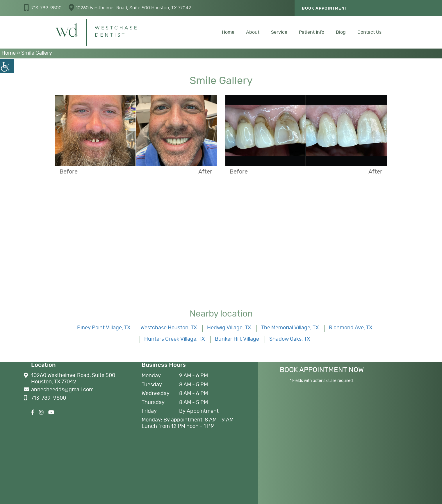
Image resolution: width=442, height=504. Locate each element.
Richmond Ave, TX (351, 328)
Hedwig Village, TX (229, 328)
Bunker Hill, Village (237, 339)
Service (279, 32)
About (253, 32)
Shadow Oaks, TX (290, 339)
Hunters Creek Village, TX (174, 339)
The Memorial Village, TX (290, 328)
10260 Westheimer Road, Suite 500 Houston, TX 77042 (130, 8)
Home (228, 32)
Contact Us (369, 32)
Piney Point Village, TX (104, 328)
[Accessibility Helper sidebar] (7, 66)
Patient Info (312, 32)
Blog (341, 32)
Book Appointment (325, 8)
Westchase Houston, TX (169, 328)
